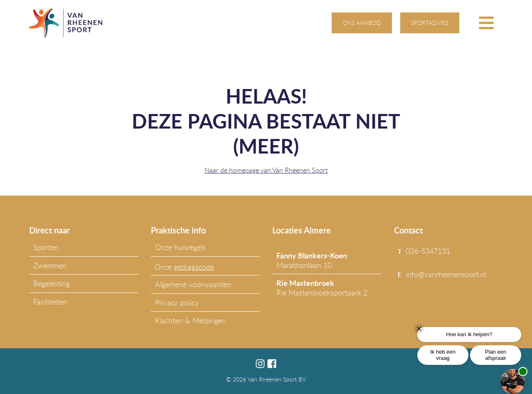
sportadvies (430, 23)
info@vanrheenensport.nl (446, 274)
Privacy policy (177, 302)
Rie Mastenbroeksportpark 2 (322, 287)
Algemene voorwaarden (193, 284)
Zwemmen (50, 265)
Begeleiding (52, 283)
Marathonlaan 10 (312, 260)
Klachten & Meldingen (191, 320)
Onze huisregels (180, 247)
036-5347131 (428, 251)
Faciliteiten (50, 302)
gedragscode (194, 267)
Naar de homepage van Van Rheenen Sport (266, 170)
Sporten (46, 247)
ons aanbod (362, 23)
